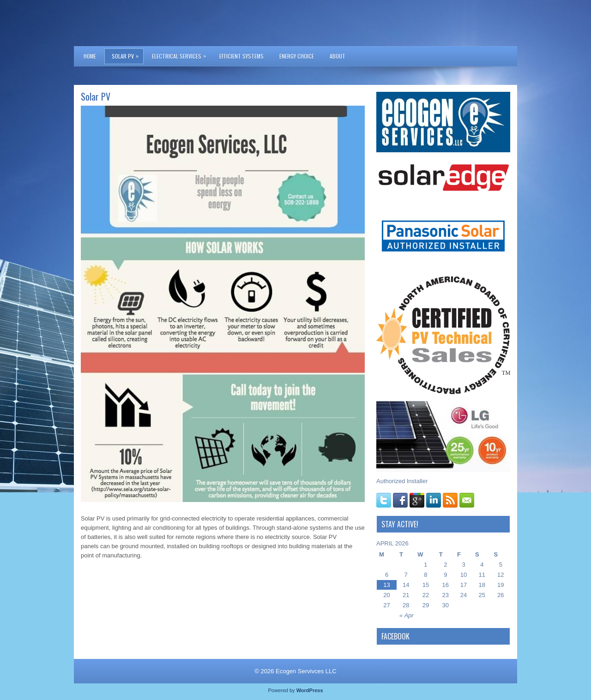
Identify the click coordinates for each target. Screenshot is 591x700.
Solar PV (127, 54)
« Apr (407, 615)
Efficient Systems (241, 56)
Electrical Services (181, 54)
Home (90, 56)
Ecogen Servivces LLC (306, 671)
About (338, 56)
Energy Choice (297, 56)
